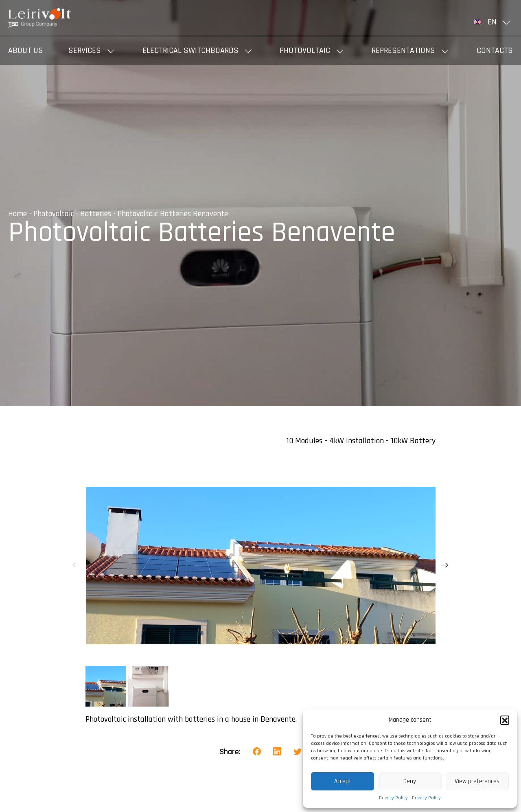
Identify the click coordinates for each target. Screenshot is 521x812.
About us (26, 50)
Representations (403, 50)
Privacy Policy (393, 798)
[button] (505, 720)
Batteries (96, 214)
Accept (343, 781)
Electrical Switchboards (190, 50)
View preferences (477, 781)
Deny (410, 781)
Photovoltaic (305, 50)
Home (18, 214)
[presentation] (77, 565)
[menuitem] (493, 22)
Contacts (495, 50)
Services (85, 50)
